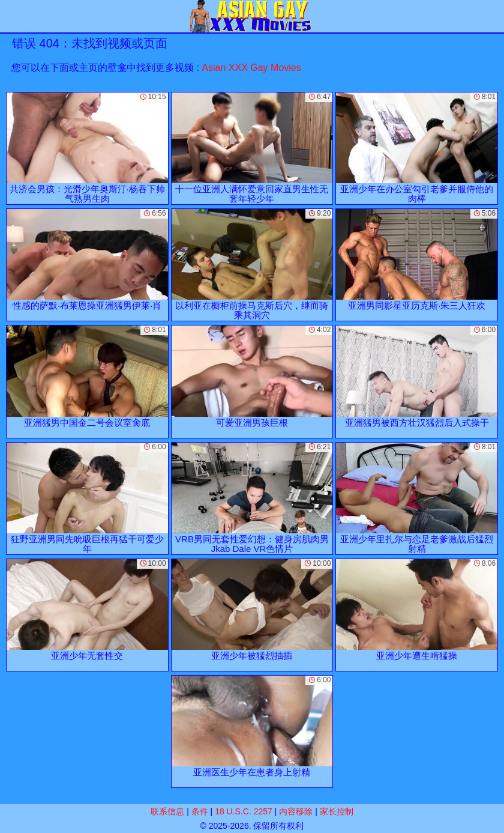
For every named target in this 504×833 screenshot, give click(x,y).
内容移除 (296, 811)
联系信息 (167, 811)
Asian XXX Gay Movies (251, 68)
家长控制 (337, 811)
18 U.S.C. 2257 (244, 811)
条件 (200, 811)
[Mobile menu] (11, 16)
